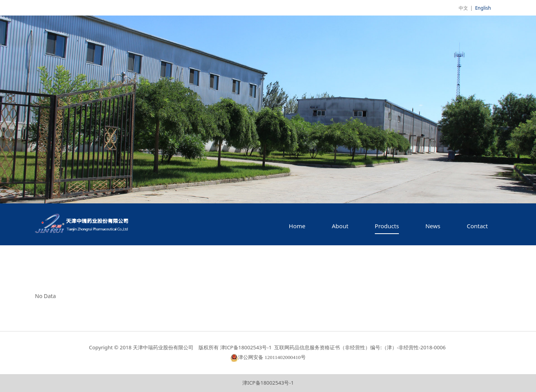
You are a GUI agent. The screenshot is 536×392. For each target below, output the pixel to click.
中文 (463, 8)
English (483, 8)
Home (297, 226)
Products (387, 226)
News (433, 226)
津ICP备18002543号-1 (268, 383)
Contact (477, 226)
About (340, 226)
